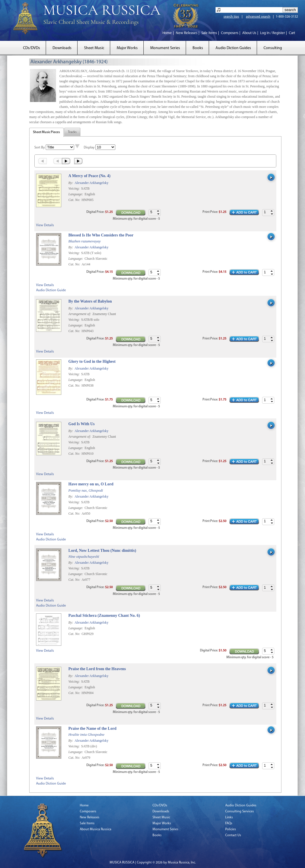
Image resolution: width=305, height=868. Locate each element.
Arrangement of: (80, 314)
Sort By (40, 148)
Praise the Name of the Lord (92, 728)
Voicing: (75, 188)
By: (71, 183)
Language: (76, 194)
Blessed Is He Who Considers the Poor (101, 235)
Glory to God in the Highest (92, 361)
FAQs (229, 823)
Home (167, 33)
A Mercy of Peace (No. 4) (89, 176)
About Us (249, 33)
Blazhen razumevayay (85, 241)
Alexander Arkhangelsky (91, 183)
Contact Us (233, 835)
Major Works (127, 48)
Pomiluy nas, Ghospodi (86, 490)
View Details (45, 225)
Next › (67, 161)
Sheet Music (94, 48)
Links (229, 817)
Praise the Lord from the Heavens (97, 669)
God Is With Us (82, 424)
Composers (230, 33)
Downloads (62, 48)
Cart (292, 33)
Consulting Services (240, 812)
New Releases (187, 33)
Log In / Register (272, 33)
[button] (272, 211)
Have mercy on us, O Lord (91, 484)
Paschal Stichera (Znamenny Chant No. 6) (104, 616)
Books (198, 48)
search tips (231, 17)
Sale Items (209, 33)
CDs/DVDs (32, 48)
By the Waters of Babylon (90, 301)
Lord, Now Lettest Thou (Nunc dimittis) (102, 551)
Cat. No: (75, 200)
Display (89, 148)
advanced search (258, 17)
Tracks (72, 132)
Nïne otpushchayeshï (84, 556)
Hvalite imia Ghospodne (86, 734)
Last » (79, 161)
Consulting (273, 48)
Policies (231, 829)
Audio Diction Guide (51, 290)
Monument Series (165, 48)
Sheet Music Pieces (46, 132)
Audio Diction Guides (233, 48)
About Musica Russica (96, 829)
